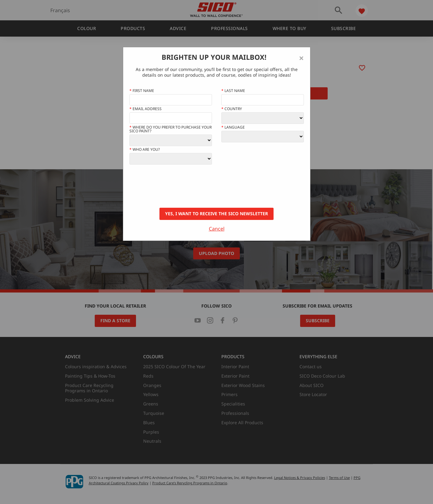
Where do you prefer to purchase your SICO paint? (171, 129)
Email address (146, 109)
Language (233, 127)
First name (142, 91)
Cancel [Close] (217, 229)
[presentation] (177, 186)
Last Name (233, 91)
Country (232, 109)
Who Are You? (145, 150)
